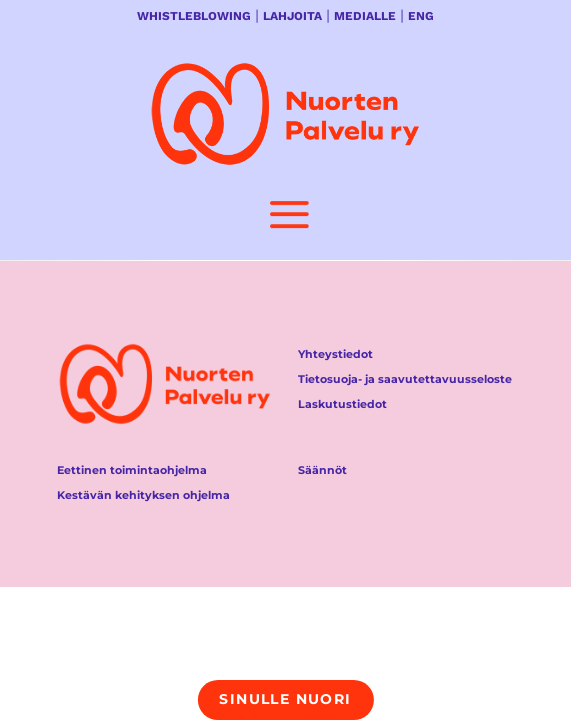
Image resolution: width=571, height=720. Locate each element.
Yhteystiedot (335, 354)
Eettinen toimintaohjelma (132, 470)
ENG (421, 16)
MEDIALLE (365, 16)
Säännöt (322, 470)
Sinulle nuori (285, 699)
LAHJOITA (292, 16)
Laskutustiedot (342, 404)
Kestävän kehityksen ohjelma (143, 495)
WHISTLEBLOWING (194, 16)
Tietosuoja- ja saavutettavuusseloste (405, 379)
